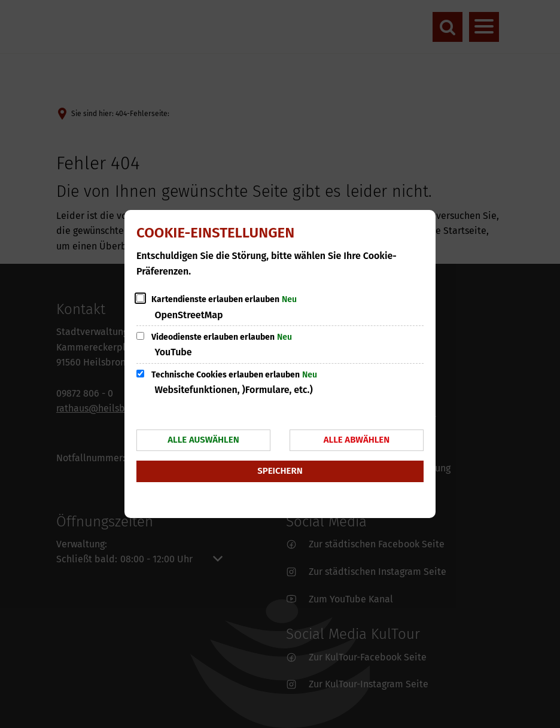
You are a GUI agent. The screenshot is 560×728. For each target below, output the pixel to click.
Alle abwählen (357, 440)
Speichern (280, 471)
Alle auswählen (203, 440)
